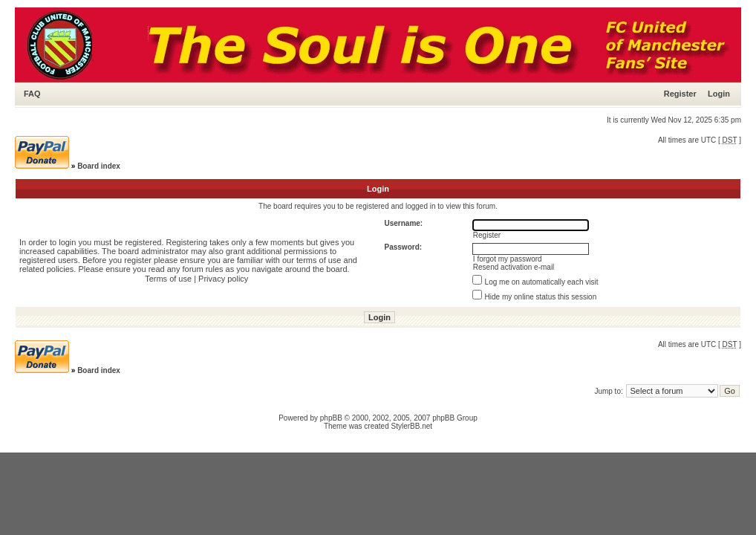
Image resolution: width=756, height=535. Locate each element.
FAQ (32, 94)
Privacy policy (223, 279)
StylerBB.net (412, 426)
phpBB (331, 418)
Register (680, 94)
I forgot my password (508, 259)
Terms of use (168, 279)
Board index (99, 166)
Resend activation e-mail (514, 267)
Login (719, 94)
